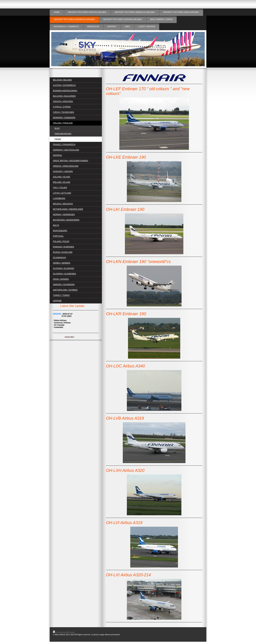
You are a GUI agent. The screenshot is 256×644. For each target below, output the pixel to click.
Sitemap (72, 632)
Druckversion (60, 632)
